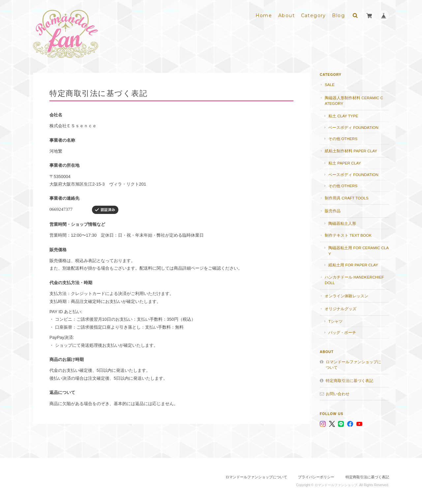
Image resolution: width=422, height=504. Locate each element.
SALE (330, 85)
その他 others (343, 139)
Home (264, 15)
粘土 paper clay (345, 163)
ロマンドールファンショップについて (353, 365)
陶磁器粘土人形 (342, 223)
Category (314, 15)
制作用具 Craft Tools (347, 198)
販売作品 (333, 211)
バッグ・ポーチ (342, 332)
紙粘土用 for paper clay (353, 265)
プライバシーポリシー (316, 477)
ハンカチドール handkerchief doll (354, 280)
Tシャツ (335, 321)
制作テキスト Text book (348, 235)
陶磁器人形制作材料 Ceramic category (354, 101)
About (286, 15)
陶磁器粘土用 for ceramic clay (359, 251)
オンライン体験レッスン (347, 296)
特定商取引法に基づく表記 (349, 381)
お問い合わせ (338, 394)
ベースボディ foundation (353, 127)
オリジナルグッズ (341, 309)
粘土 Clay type (343, 116)
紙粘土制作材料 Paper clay (351, 151)
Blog (338, 15)
